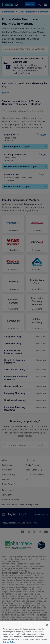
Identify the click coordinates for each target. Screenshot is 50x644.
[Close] (47, 628)
